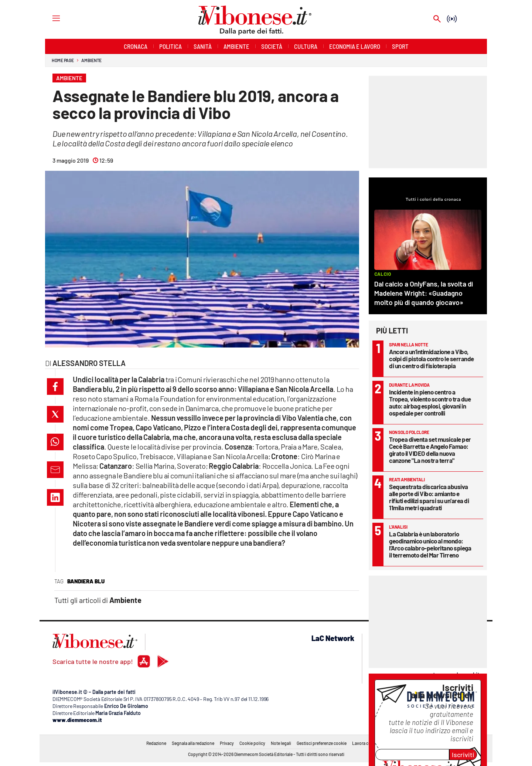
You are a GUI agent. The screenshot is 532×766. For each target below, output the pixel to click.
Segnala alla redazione (193, 743)
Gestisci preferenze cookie (322, 743)
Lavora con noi (366, 743)
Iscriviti (463, 755)
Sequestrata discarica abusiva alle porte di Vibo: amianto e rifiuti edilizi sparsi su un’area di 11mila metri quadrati (429, 497)
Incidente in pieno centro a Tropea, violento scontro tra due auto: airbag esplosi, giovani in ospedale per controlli (430, 402)
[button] (55, 387)
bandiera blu (86, 581)
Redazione (156, 743)
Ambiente (91, 60)
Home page (63, 60)
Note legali (281, 743)
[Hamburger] (49, 18)
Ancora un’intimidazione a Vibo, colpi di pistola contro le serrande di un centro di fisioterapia (432, 359)
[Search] (437, 19)
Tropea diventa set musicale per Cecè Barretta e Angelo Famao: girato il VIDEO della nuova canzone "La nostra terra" (430, 450)
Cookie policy (252, 743)
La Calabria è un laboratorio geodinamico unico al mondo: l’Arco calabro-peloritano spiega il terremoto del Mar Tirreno (430, 544)
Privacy (227, 743)
